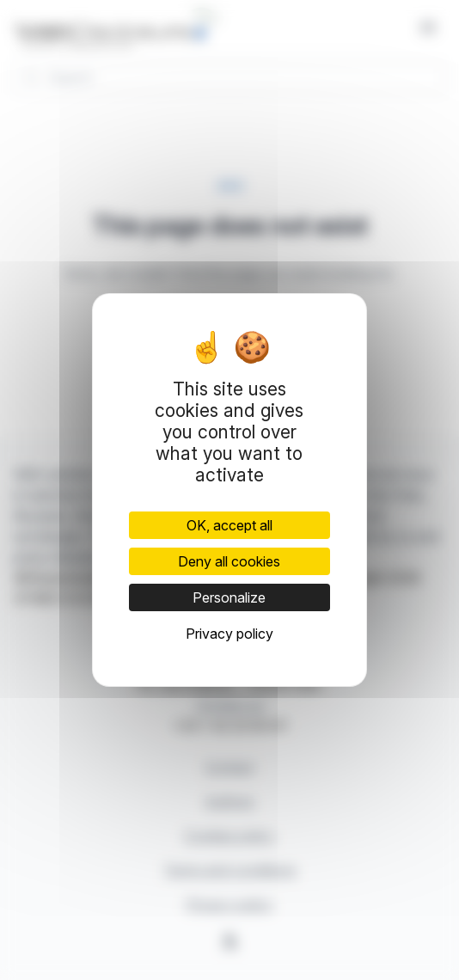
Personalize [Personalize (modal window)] (229, 597)
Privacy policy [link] (229, 634)
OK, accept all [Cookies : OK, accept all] (229, 525)
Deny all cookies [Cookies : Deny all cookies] (229, 561)
